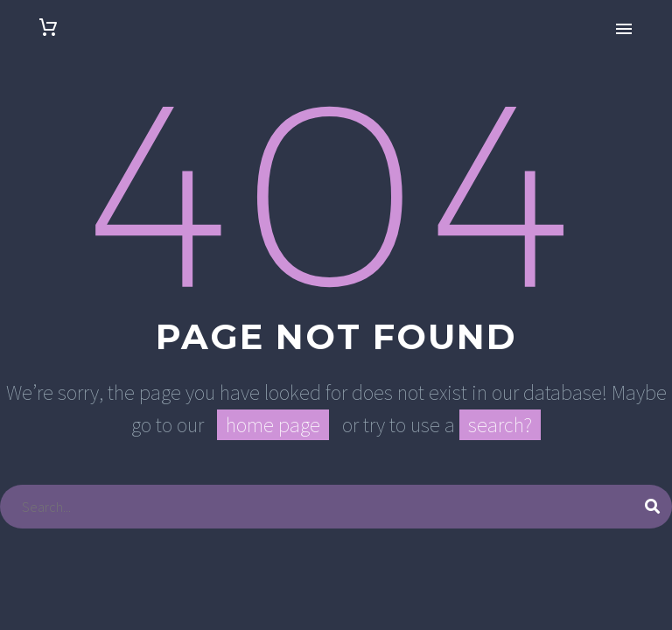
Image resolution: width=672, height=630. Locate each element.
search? (500, 425)
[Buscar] (336, 507)
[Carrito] (48, 28)
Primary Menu (624, 29)
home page (273, 425)
